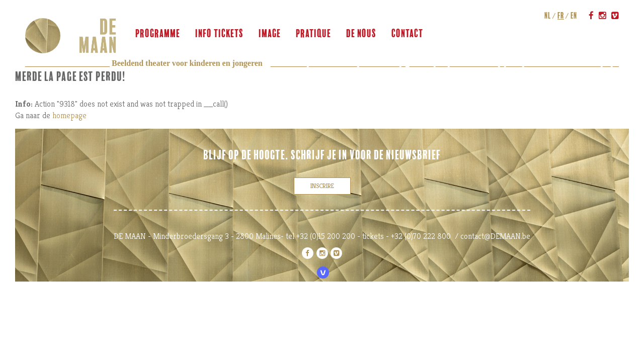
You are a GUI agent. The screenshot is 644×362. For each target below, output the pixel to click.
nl (548, 16)
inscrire (322, 186)
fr (561, 16)
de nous (361, 34)
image (270, 34)
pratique (313, 34)
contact (407, 34)
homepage (69, 115)
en (574, 16)
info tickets (219, 34)
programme (158, 34)
